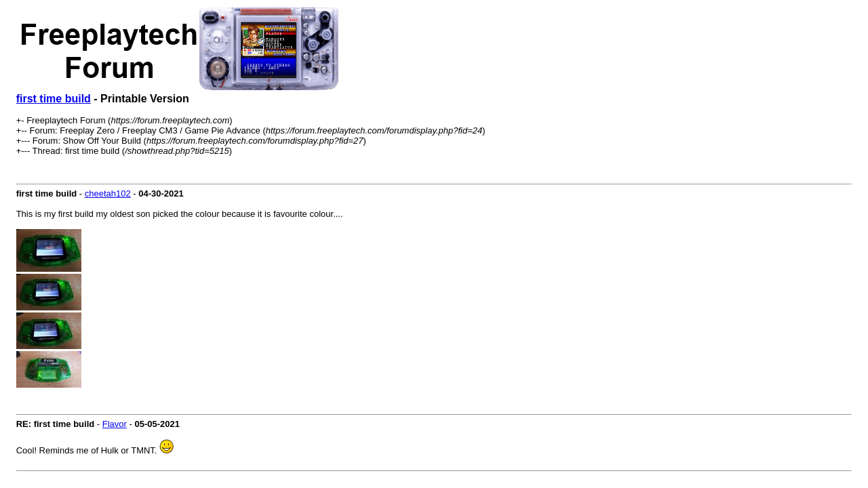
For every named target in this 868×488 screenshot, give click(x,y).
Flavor (115, 424)
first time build (54, 99)
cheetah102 (108, 194)
